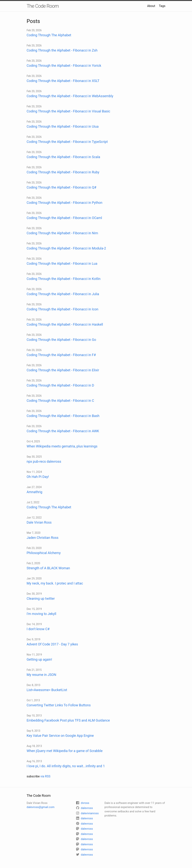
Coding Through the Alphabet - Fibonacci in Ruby (63, 172)
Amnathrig (34, 492)
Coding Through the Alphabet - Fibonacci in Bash (63, 416)
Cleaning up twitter (41, 599)
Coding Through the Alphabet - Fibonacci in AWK (63, 431)
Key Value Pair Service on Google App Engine (60, 736)
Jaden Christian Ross (43, 538)
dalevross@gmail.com (40, 807)
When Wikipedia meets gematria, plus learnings (62, 446)
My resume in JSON (41, 675)
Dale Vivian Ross (39, 522)
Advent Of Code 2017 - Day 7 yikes (52, 644)
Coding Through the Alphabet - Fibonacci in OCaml (64, 218)
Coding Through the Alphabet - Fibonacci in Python (64, 203)
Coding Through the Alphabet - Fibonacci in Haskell (65, 324)
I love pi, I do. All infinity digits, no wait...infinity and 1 (66, 766)
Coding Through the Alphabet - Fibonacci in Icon (63, 309)
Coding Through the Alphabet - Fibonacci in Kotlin (64, 279)
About (151, 6)
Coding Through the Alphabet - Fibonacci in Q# (61, 187)
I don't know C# (38, 629)
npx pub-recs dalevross (44, 461)
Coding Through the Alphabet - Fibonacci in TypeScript (67, 142)
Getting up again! (39, 659)
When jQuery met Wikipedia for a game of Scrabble (65, 751)
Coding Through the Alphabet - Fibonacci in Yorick (64, 66)
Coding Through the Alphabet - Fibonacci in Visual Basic (68, 111)
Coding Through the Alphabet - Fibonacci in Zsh (62, 50)
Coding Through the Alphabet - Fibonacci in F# (61, 355)
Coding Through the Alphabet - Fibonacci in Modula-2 (66, 248)
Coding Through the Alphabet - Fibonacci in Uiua (63, 126)
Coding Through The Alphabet (49, 35)
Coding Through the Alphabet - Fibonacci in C (60, 401)
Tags (162, 6)
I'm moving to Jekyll (41, 614)
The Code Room (43, 6)
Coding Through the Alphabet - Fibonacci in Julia (63, 294)
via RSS (45, 776)
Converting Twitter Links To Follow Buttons (59, 705)
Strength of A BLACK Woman (48, 568)
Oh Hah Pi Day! (38, 477)
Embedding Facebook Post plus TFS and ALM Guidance (68, 720)
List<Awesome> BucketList (47, 690)
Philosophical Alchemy (44, 553)
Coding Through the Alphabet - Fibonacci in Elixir (63, 370)
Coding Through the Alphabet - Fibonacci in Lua (62, 263)
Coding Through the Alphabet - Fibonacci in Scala (63, 157)
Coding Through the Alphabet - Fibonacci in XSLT (63, 81)
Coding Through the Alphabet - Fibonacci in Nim (62, 233)
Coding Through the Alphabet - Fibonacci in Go (61, 340)
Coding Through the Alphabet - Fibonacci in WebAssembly (70, 96)
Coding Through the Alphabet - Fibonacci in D (60, 385)
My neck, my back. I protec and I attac (55, 583)
